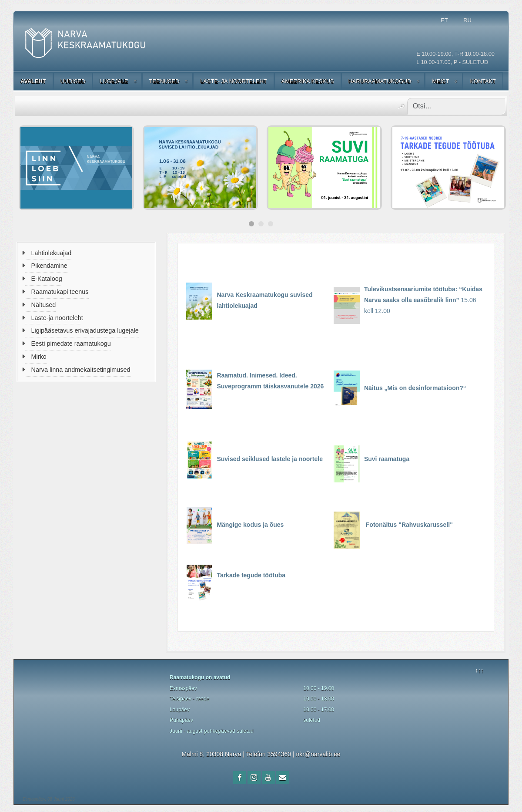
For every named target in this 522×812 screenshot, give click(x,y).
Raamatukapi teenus (60, 292)
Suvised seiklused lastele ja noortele (270, 459)
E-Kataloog (47, 279)
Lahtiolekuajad (52, 253)
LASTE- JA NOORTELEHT (233, 81)
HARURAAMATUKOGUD (380, 81)
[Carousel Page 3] (271, 224)
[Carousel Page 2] (261, 224)
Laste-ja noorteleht (57, 318)
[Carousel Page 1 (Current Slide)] (251, 224)
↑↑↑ (479, 670)
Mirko (39, 357)
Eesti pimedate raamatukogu (71, 344)
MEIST (440, 81)
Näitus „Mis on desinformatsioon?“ (415, 388)
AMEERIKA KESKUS (308, 81)
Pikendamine (49, 266)
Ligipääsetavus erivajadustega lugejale (85, 330)
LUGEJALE (114, 81)
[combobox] (456, 106)
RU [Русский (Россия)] (467, 20)
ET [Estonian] (444, 20)
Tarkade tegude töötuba (251, 575)
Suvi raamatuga (388, 459)
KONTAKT (483, 81)
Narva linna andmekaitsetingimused (81, 370)
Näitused (44, 305)
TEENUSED (164, 81)
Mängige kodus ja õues (251, 525)
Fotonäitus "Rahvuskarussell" (409, 525)
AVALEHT (33, 81)
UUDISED (73, 81)
